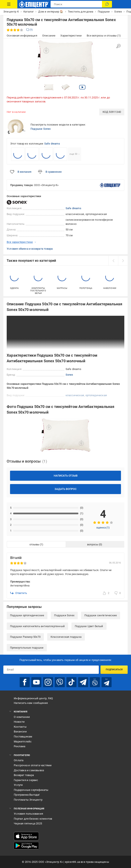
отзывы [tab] (34, 544)
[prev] (113, 261)
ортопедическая (96, 395)
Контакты (20, 727)
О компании (22, 717)
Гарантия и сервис (26, 780)
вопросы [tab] (93, 544)
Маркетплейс (23, 742)
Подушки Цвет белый (89, 626)
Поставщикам (23, 737)
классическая (75, 395)
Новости (19, 722)
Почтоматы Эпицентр (28, 800)
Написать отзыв (66, 476)
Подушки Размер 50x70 (25, 637)
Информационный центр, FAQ (33, 698)
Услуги (18, 785)
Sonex (69, 375)
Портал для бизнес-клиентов (33, 819)
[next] (123, 261)
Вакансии (20, 732)
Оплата (19, 760)
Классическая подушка (66, 637)
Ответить (19, 593)
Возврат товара (24, 775)
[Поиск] (107, 4)
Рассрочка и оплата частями (33, 765)
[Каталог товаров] (9, 4)
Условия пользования (28, 814)
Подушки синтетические (101, 615)
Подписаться (114, 670)
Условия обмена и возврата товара (30, 249)
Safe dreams (52, 144)
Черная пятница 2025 (28, 823)
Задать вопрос (65, 489)
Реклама (20, 746)
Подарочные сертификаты (31, 790)
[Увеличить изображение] (118, 46)
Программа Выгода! (27, 795)
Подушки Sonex (41, 129)
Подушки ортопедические (27, 615)
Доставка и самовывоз (29, 770)
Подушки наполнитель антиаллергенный (37, 626)
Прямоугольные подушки (27, 648)
